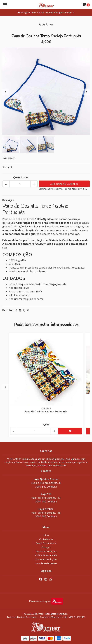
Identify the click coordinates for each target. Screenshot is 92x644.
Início (46, 535)
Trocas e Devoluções (46, 559)
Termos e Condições (46, 551)
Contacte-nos (46, 539)
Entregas (46, 547)
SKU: (5, 158)
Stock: (6, 167)
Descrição (8, 200)
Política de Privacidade (46, 555)
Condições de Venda (46, 543)
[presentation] (5, 92)
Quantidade (20, 177)
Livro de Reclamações (46, 563)
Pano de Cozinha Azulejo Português (46, 411)
